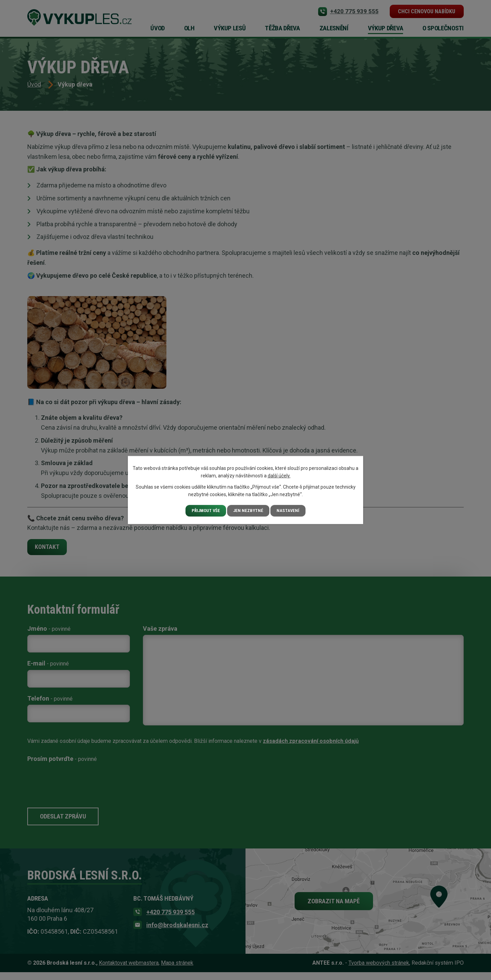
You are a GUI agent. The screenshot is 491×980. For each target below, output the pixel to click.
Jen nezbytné (250, 510)
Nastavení (290, 510)
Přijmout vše (205, 510)
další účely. (279, 475)
